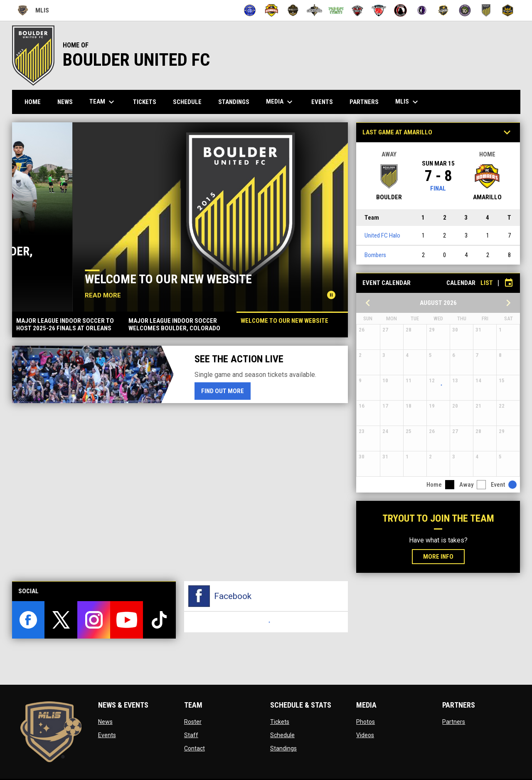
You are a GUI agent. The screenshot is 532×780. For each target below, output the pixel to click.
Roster (193, 722)
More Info (438, 557)
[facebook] (28, 620)
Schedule (282, 735)
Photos (366, 722)
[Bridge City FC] (293, 10)
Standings (283, 748)
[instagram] (94, 620)
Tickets (280, 722)
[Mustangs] (379, 10)
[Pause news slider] (331, 295)
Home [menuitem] (33, 102)
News (105, 722)
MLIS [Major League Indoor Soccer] (33, 10)
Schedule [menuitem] (187, 102)
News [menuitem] (65, 102)
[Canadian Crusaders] (314, 10)
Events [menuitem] (322, 102)
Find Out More (226, 391)
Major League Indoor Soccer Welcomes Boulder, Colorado (166, 257)
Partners (454, 722)
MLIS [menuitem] (408, 102)
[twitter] (61, 620)
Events (107, 735)
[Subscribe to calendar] (509, 283)
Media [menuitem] (280, 102)
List (487, 283)
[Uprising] (508, 10)
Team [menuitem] (103, 102)
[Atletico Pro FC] (250, 10)
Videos (365, 735)
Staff (191, 735)
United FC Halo (382, 235)
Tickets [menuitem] (145, 102)
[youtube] (127, 620)
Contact (195, 748)
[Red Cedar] (400, 10)
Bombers (375, 255)
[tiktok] (159, 620)
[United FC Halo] (486, 10)
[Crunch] (358, 10)
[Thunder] (443, 10)
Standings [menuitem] (234, 102)
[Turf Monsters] (465, 10)
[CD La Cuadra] (336, 10)
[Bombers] (272, 10)
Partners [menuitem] (364, 102)
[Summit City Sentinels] (422, 10)
